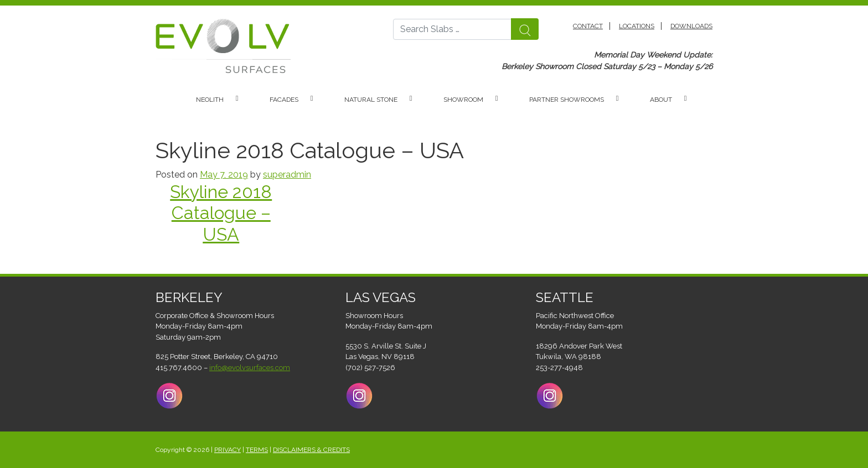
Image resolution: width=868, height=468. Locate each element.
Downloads (691, 26)
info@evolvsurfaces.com (250, 368)
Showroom (463, 100)
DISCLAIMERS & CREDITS (311, 450)
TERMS (257, 450)
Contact (588, 26)
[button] (242, 100)
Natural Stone (371, 100)
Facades (284, 100)
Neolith (210, 100)
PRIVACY (228, 450)
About (661, 100)
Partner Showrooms (567, 100)
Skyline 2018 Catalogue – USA (221, 213)
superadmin (287, 175)
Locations (637, 26)
